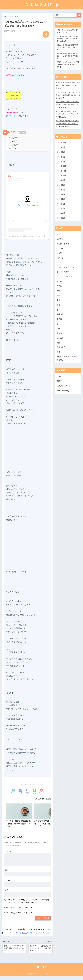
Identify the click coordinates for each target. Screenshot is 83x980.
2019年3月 (61, 154)
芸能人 (59, 349)
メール (8, 879)
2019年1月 (61, 163)
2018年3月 (61, 212)
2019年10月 (61, 144)
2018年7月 (61, 192)
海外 (58, 335)
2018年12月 (61, 168)
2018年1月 (61, 221)
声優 (58, 306)
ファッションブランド (66, 272)
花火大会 (60, 345)
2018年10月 (61, 178)
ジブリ (59, 257)
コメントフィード (64, 394)
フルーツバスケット (65, 282)
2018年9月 (61, 183)
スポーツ (60, 262)
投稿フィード (62, 389)
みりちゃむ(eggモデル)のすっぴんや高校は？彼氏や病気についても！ (68, 87)
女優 (58, 311)
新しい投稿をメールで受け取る (19, 912)
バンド (59, 267)
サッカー (60, 253)
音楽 (58, 359)
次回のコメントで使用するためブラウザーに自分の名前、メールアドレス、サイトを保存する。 (29, 901)
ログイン (60, 384)
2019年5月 (61, 149)
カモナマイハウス (64, 248)
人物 (58, 296)
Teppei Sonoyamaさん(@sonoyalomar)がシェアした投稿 (27, 235)
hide (22, 131)
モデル (59, 291)
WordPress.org (63, 398)
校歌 (12, 140)
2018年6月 (61, 197)
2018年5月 (61, 202)
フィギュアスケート (65, 277)
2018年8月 (61, 187)
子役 (58, 315)
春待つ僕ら (61, 320)
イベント (60, 243)
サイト (7, 890)
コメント (8, 851)
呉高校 (13, 137)
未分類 (48, 798)
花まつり (60, 340)
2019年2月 (61, 158)
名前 (7, 869)
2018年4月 (61, 207)
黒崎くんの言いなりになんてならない (67, 366)
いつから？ (15, 144)
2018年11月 (61, 173)
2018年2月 (61, 217)
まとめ (13, 147)
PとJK (59, 238)
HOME (42, 971)
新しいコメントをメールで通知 (19, 907)
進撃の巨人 (61, 354)
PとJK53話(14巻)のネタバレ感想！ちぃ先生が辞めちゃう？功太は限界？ (68, 106)
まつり (59, 286)
